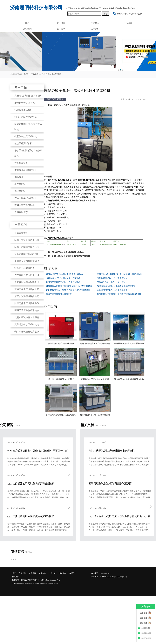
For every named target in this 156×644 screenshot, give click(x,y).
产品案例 (129, 23)
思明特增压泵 (21, 212)
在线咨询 (143, 613)
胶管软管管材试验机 (24, 103)
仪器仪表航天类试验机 (51, 74)
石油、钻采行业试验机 (26, 198)
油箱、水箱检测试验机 (26, 117)
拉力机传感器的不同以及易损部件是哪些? (31, 483)
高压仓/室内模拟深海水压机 (28, 96)
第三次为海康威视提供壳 (27, 296)
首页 (27, 23)
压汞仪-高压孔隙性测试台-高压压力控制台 (65, 274)
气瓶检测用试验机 (23, 110)
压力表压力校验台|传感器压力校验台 (68, 252)
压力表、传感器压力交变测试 (61, 379)
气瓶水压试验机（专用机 (27, 317)
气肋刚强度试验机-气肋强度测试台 (112, 278)
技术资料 (61, 29)
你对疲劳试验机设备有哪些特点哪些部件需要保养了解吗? (38, 451)
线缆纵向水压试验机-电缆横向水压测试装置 (116, 286)
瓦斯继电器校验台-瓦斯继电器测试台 (113, 290)
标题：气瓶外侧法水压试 (27, 240)
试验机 (72, 105)
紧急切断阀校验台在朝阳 (27, 254)
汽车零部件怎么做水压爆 (27, 275)
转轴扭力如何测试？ (24, 268)
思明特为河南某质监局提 (27, 261)
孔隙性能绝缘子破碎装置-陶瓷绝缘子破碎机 (71, 256)
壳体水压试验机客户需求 (27, 332)
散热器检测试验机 (23, 143)
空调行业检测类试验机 (26, 170)
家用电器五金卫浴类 (24, 205)
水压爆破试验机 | (18, 583)
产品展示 (95, 23)
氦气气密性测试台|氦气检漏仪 (61, 343)
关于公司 (61, 23)
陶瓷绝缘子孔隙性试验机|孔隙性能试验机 (112, 451)
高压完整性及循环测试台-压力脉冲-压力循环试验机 (119, 274)
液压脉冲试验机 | (41, 583)
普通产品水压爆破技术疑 (27, 289)
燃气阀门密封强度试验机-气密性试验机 (63, 282)
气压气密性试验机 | (29, 583)
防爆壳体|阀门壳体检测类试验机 (28, 127)
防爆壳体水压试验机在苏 (27, 303)
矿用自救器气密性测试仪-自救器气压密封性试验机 (68, 290)
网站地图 (16, 577)
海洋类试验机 (21, 191)
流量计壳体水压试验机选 (27, 324)
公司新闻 (27, 29)
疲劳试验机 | (50, 583)
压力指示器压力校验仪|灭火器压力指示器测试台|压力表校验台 (119, 517)
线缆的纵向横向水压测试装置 (59, 294)
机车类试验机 (21, 184)
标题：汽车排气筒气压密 (27, 247)
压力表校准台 (21, 233)
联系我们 (95, 29)
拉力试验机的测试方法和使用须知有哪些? (31, 516)
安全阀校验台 (21, 163)
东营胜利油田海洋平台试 (27, 282)
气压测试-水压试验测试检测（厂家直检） (64, 278)
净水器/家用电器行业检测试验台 (28, 153)
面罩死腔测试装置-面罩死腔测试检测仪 (111, 483)
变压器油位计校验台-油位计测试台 (112, 282)
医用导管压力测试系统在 (27, 310)
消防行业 (19, 177)
